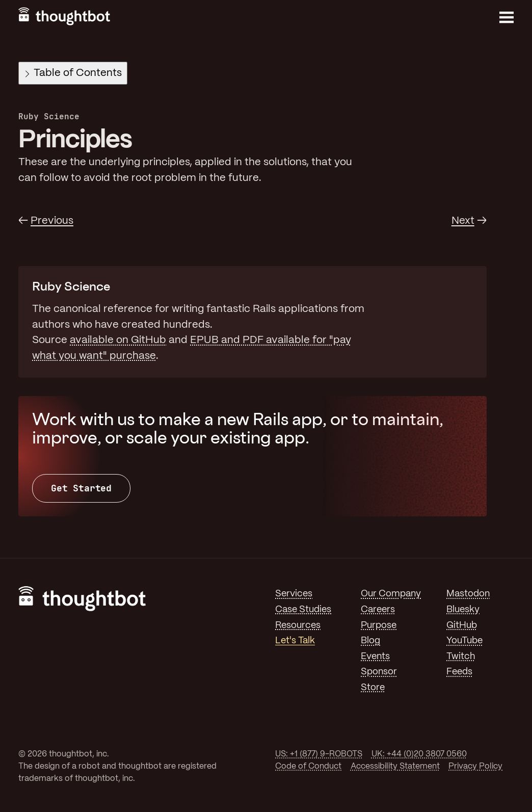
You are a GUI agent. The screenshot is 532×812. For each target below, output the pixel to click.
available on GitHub (118, 340)
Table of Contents (74, 73)
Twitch (461, 657)
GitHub (462, 625)
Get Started (81, 488)
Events (375, 657)
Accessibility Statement (395, 766)
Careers (378, 610)
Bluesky (463, 610)
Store (373, 688)
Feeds (459, 672)
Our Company (391, 594)
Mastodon (468, 594)
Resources (298, 625)
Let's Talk (295, 641)
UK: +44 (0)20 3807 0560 (419, 754)
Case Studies (303, 610)
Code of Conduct (308, 766)
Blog (370, 641)
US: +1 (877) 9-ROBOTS (319, 754)
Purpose (379, 625)
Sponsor (379, 672)
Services (294, 594)
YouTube (464, 641)
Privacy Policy (475, 766)
